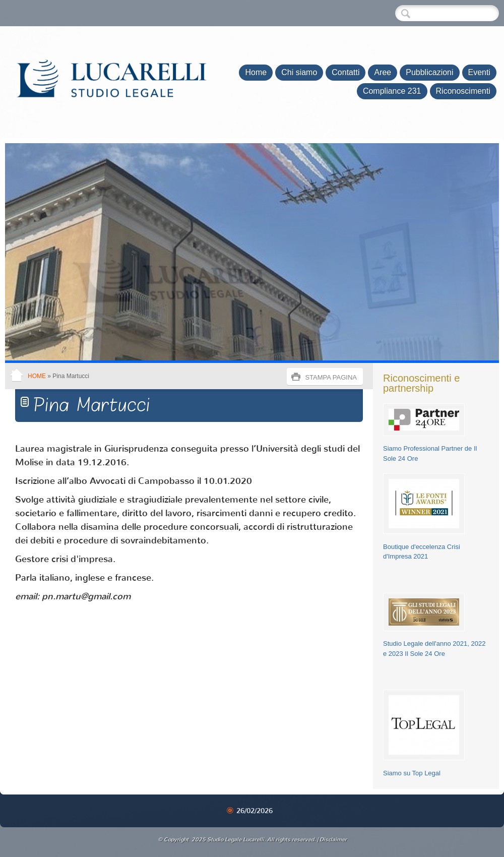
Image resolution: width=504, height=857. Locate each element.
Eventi (479, 72)
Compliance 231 (392, 91)
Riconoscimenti (463, 91)
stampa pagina (331, 377)
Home (256, 72)
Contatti (345, 72)
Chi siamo (299, 72)
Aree (383, 72)
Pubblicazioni (429, 72)
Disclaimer (333, 840)
